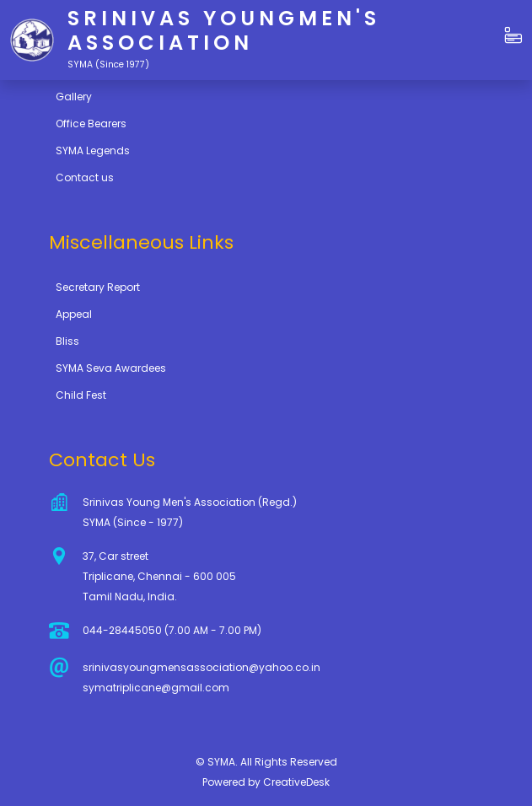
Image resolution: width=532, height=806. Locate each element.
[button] (513, 36)
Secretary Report (98, 287)
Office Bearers (91, 124)
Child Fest (81, 395)
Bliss (67, 341)
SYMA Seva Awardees (111, 368)
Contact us (85, 177)
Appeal (74, 314)
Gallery (74, 97)
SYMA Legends (93, 150)
